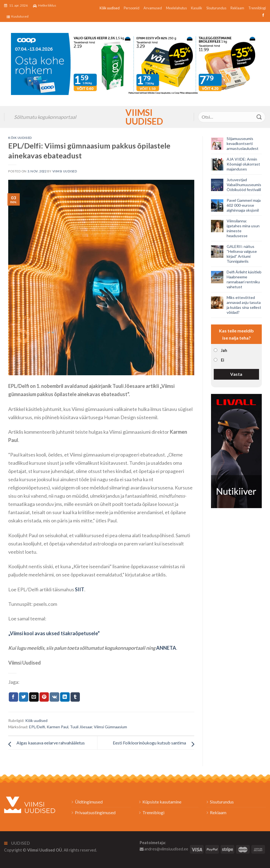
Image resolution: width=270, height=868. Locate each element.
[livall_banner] (236, 450)
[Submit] (259, 117)
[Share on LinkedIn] (65, 697)
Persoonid (132, 8)
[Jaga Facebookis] (13, 697)
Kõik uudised (110, 8)
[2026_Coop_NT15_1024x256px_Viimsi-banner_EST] (135, 63)
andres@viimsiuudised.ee (164, 849)
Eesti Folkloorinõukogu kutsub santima (149, 743)
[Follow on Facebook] (262, 15)
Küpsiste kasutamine (162, 802)
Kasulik (197, 8)
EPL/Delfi (37, 727)
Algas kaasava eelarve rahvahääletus (51, 743)
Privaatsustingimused (95, 812)
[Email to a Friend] (34, 697)
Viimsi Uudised (135, 117)
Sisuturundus (216, 8)
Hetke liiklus (45, 5)
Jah (224, 350)
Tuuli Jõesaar (81, 727)
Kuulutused (18, 16)
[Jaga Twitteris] (24, 697)
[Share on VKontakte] (54, 697)
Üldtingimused (89, 802)
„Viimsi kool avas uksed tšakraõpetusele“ (54, 633)
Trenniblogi (257, 8)
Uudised (17, 843)
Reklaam (237, 8)
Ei (223, 360)
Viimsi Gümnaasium (110, 727)
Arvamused (153, 8)
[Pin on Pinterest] (44, 697)
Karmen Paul (57, 727)
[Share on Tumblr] (75, 697)
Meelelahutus (176, 8)
